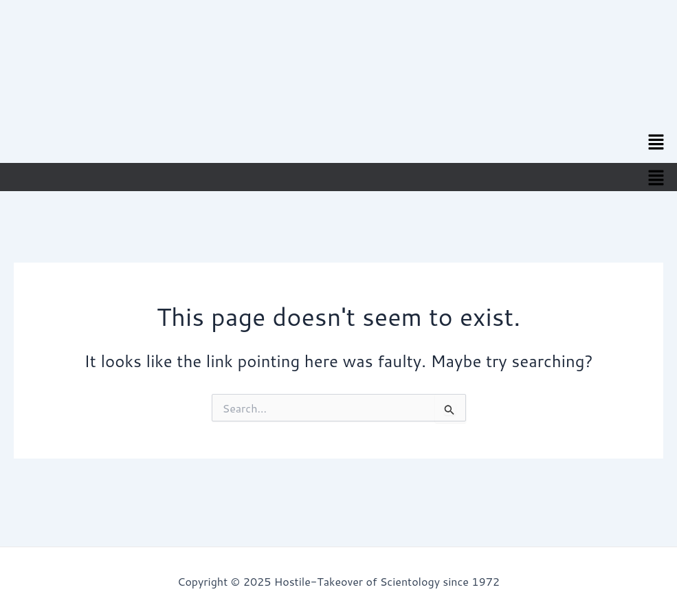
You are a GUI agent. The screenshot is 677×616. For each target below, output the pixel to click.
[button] (656, 141)
